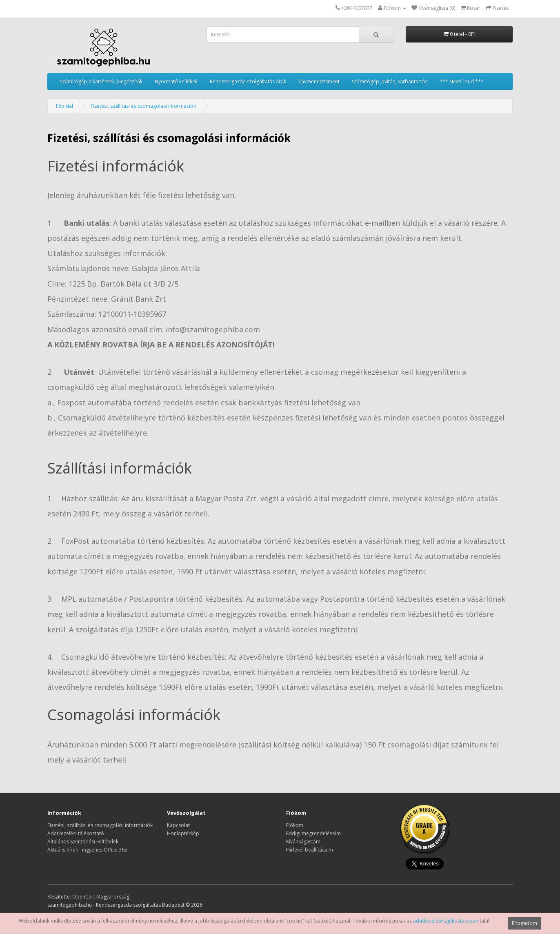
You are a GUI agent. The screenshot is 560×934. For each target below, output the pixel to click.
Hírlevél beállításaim (310, 850)
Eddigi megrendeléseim (313, 833)
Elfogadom (524, 923)
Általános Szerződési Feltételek (83, 842)
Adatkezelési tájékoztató (76, 833)
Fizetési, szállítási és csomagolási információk (143, 106)
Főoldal (64, 106)
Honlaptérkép (183, 833)
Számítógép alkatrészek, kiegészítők (101, 81)
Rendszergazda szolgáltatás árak (248, 81)
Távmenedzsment (319, 81)
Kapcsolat (178, 825)
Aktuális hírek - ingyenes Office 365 (87, 850)
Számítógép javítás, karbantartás (390, 81)
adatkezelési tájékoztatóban (446, 921)
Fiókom (295, 825)
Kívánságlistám (303, 842)
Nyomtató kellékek (176, 81)
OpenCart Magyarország (101, 897)
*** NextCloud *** (462, 81)
